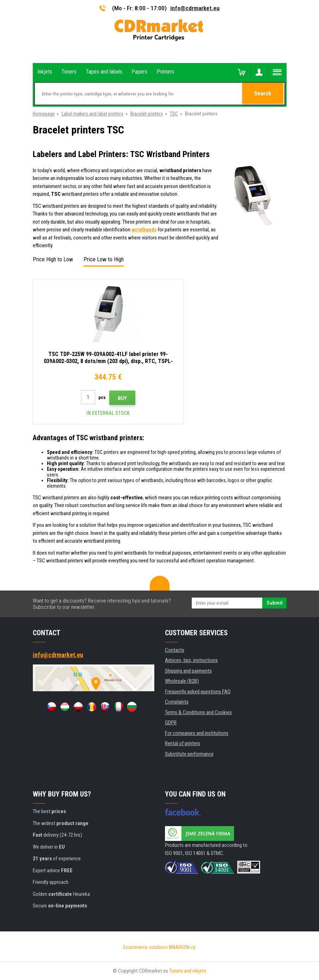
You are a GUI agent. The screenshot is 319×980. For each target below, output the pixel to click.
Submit (274, 603)
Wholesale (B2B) (182, 681)
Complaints (177, 702)
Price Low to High (104, 259)
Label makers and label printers (93, 114)
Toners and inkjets (188, 971)
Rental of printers (183, 743)
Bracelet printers (147, 114)
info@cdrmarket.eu (195, 8)
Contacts (175, 650)
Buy (110, 398)
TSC (174, 114)
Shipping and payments (188, 671)
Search (263, 94)
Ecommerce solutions (146, 947)
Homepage (44, 114)
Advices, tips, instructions (191, 660)
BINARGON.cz (182, 947)
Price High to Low (53, 259)
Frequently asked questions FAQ (198, 692)
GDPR (171, 723)
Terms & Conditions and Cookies (198, 712)
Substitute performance (189, 754)
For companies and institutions (197, 733)
